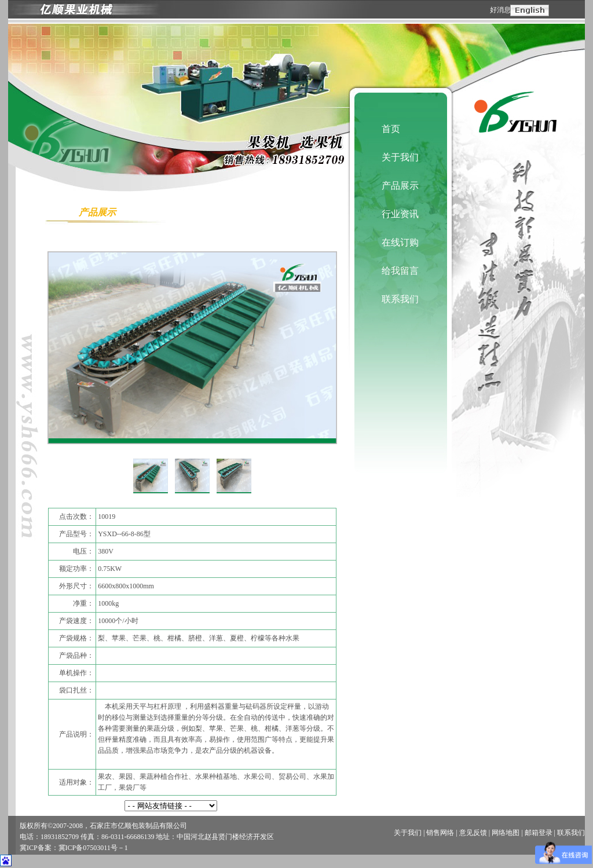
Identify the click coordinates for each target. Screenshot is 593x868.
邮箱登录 (539, 833)
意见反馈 (473, 833)
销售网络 (440, 833)
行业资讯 (400, 214)
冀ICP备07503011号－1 (93, 848)
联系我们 (400, 299)
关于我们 (400, 157)
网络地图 (506, 833)
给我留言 (400, 271)
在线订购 (400, 242)
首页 (391, 129)
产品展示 (400, 186)
